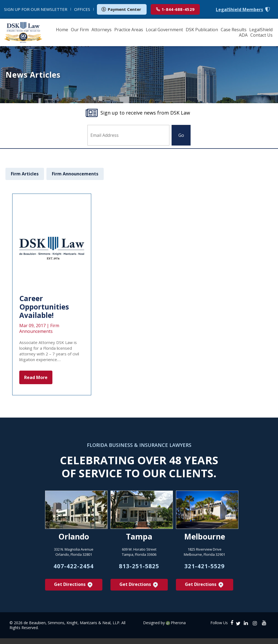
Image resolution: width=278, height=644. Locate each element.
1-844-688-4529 (175, 9)
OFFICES (82, 9)
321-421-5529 (204, 568)
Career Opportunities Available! (44, 307)
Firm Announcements (75, 174)
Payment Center (121, 9)
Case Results (234, 30)
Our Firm (80, 30)
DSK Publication (202, 30)
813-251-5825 (139, 568)
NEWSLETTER (36, 9)
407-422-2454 (74, 568)
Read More (36, 377)
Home (62, 30)
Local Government (164, 30)
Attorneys (102, 30)
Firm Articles (25, 174)
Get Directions (74, 588)
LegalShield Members (239, 10)
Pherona (178, 626)
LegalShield (261, 30)
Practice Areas (129, 30)
